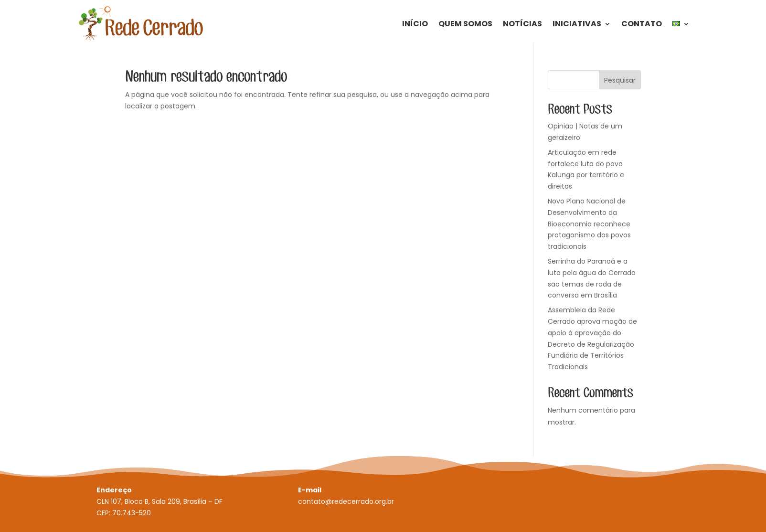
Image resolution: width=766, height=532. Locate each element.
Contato (642, 24)
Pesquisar (620, 80)
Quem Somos (465, 24)
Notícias (522, 24)
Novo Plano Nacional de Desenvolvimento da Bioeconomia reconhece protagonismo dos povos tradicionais (589, 224)
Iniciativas (577, 24)
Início (415, 24)
